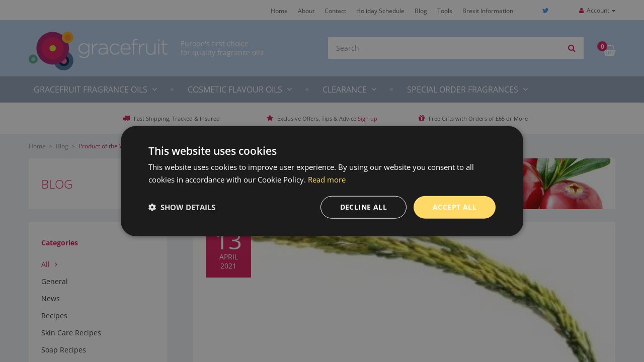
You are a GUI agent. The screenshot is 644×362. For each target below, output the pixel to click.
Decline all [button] (364, 207)
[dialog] (322, 181)
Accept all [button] (455, 207)
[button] (182, 207)
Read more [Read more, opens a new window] (327, 179)
